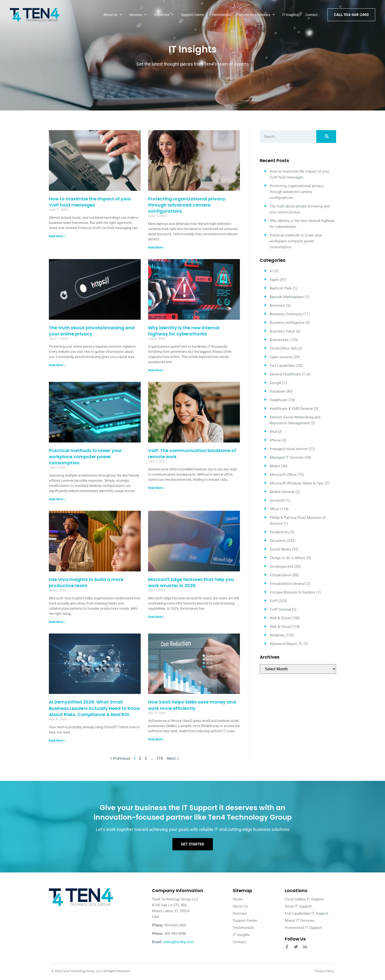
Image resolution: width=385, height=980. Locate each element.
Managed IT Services (287, 457)
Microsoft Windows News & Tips (296, 483)
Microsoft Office (283, 475)
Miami (275, 466)
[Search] (326, 137)
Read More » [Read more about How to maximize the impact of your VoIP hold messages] (57, 236)
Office (274, 509)
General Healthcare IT (287, 374)
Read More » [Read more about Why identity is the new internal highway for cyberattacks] (156, 370)
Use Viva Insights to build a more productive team (86, 582)
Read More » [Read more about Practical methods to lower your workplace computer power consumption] (57, 499)
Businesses (279, 340)
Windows (277, 635)
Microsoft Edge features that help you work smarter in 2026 (191, 582)
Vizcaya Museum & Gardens (292, 592)
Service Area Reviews (256, 15)
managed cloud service (289, 449)
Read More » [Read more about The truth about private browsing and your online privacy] (57, 365)
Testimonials (221, 15)
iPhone (275, 440)
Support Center (193, 15)
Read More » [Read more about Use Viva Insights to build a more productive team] (57, 622)
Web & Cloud (280, 618)
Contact (312, 15)
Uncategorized (281, 566)
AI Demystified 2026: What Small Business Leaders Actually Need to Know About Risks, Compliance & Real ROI (94, 708)
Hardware (277, 391)
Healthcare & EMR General (291, 409)
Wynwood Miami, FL (286, 644)
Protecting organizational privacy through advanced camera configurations (187, 205)
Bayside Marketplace (287, 297)
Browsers (277, 305)
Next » (173, 758)
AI (271, 271)
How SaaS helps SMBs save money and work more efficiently (192, 705)
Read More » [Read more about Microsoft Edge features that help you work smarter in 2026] (156, 617)
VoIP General (280, 609)
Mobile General (282, 492)
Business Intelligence (287, 323)
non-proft (277, 500)
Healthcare (279, 400)
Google (275, 383)
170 (160, 758)
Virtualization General (287, 584)
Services (138, 15)
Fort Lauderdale (282, 366)
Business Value (282, 331)
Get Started (193, 845)
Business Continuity (286, 314)
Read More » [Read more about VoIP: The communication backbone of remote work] (156, 488)
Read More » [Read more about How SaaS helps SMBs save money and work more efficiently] (156, 739)
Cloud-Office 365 (283, 348)
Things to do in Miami (288, 558)
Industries (164, 15)
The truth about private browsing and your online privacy (92, 331)
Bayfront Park (281, 288)
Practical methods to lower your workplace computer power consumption (85, 457)
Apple (274, 280)
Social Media (280, 549)
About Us (113, 15)
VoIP (274, 601)
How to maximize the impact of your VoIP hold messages (90, 202)
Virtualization (281, 575)
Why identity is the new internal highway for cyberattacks (184, 331)
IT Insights (290, 15)
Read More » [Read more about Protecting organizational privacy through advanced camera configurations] (156, 248)
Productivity (279, 532)
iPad (273, 432)
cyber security (281, 357)
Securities (278, 541)
